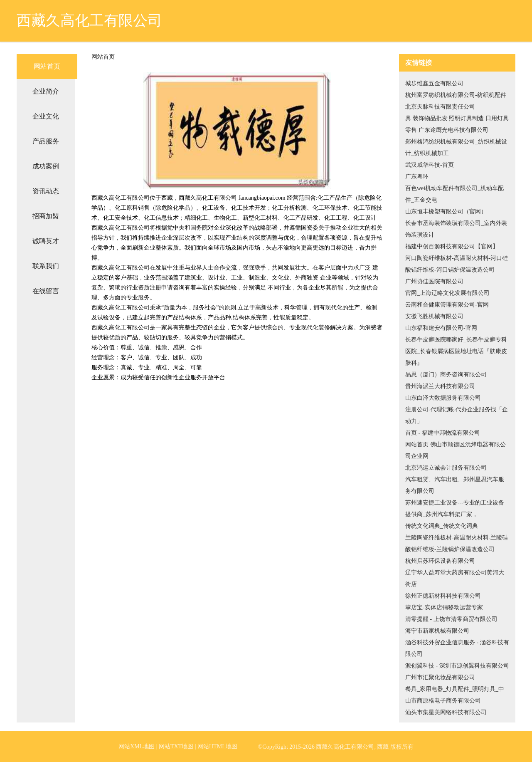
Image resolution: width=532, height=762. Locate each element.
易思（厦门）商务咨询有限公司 (446, 375)
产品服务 (46, 141)
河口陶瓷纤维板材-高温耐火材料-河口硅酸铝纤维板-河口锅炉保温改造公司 (457, 264)
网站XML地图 (137, 746)
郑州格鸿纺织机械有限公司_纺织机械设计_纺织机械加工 (456, 147)
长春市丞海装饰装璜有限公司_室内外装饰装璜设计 (456, 229)
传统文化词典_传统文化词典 (442, 526)
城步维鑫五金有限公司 (434, 83)
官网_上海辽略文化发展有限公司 (447, 293)
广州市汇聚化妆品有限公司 (440, 677)
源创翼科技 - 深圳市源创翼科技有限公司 (457, 666)
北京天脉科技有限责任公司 (440, 107)
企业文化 (46, 116)
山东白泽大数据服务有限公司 (443, 398)
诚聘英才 (46, 241)
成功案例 (46, 166)
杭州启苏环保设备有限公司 (440, 561)
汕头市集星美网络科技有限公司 (446, 712)
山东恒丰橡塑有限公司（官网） (446, 212)
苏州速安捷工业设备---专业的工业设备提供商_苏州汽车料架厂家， (455, 508)
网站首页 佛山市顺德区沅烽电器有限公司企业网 (456, 450)
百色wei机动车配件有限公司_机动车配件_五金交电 (454, 194)
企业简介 (46, 91)
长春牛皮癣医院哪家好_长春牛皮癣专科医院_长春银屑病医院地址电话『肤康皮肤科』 (456, 351)
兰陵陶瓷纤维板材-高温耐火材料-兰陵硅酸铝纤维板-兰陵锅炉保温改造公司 (457, 543)
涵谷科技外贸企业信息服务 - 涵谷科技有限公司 (457, 648)
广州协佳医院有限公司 (434, 281)
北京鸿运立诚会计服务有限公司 (446, 468)
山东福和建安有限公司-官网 (441, 328)
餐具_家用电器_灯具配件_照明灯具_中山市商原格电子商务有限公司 (455, 695)
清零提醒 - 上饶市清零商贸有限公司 (451, 619)
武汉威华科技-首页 (430, 165)
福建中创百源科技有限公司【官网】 (452, 246)
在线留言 (46, 291)
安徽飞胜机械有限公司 (434, 316)
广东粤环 (417, 177)
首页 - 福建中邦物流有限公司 (443, 433)
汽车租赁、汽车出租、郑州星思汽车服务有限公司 (455, 485)
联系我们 (46, 266)
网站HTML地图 (217, 746)
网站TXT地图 (176, 746)
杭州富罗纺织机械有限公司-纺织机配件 (456, 95)
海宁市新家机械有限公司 (437, 631)
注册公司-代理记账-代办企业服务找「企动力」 (457, 415)
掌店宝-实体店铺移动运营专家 (444, 607)
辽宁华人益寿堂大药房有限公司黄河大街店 (455, 578)
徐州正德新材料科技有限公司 (443, 596)
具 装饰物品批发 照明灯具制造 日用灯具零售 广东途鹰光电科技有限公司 (457, 124)
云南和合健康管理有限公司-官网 (447, 305)
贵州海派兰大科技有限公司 (440, 386)
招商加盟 (46, 216)
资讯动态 (46, 191)
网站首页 (47, 66)
